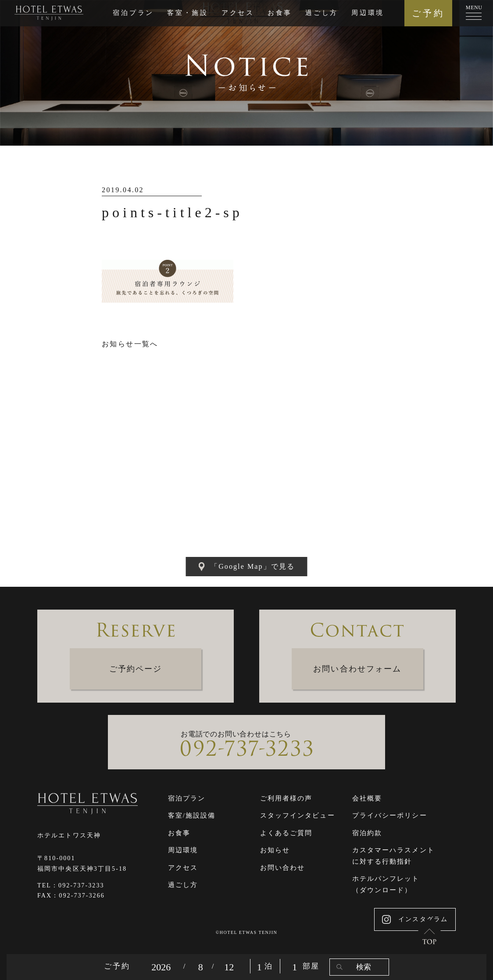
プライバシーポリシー (390, 815)
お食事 (280, 13)
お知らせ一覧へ (130, 344)
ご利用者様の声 (286, 798)
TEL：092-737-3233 (71, 885)
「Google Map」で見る (246, 567)
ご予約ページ (136, 669)
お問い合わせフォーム (357, 669)
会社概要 (367, 798)
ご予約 (428, 13)
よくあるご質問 (286, 833)
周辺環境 (368, 13)
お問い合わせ (283, 868)
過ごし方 (322, 13)
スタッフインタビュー (298, 815)
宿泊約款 (367, 833)
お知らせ (275, 850)
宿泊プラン (133, 13)
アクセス (238, 13)
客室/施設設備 (192, 815)
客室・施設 (188, 13)
